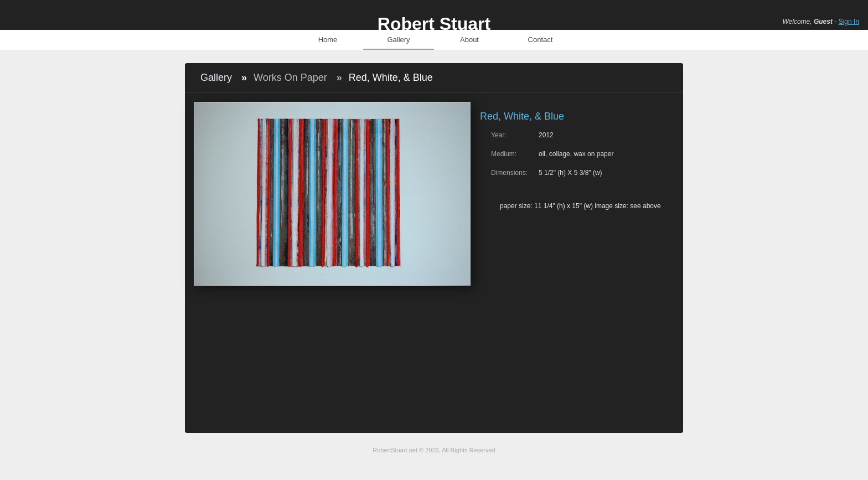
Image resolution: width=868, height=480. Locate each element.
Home (328, 40)
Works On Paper (290, 78)
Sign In (849, 22)
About (469, 40)
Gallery (398, 40)
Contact (541, 40)
